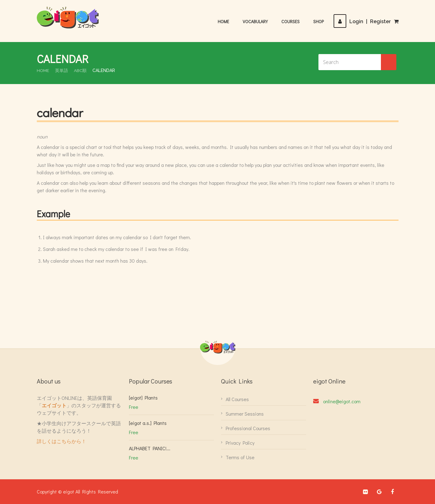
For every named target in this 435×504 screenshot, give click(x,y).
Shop (318, 21)
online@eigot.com (342, 401)
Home (223, 21)
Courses (290, 21)
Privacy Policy (240, 443)
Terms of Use (240, 457)
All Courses (237, 399)
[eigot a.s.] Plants (148, 423)
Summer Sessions (245, 414)
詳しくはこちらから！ (62, 441)
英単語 (62, 70)
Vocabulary (255, 21)
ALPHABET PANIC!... (150, 448)
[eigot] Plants (143, 398)
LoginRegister (362, 21)
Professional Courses (248, 428)
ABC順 (81, 70)
